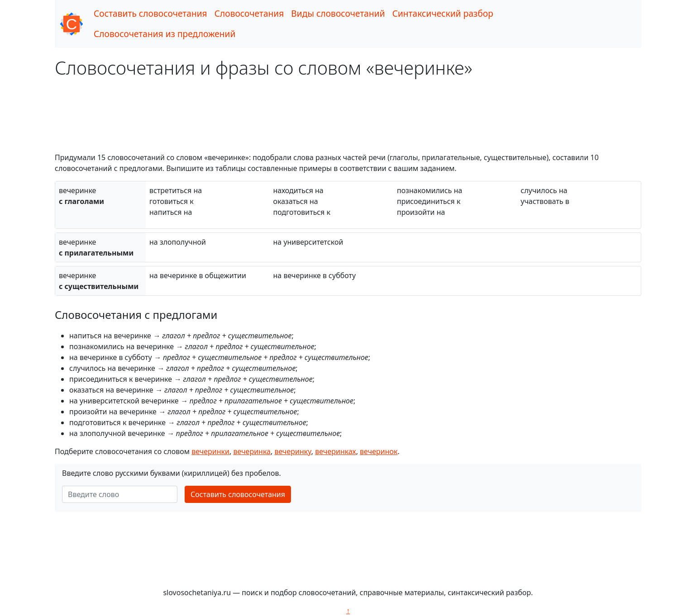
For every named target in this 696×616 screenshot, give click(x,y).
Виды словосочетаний (338, 13)
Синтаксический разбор (443, 13)
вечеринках (335, 451)
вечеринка (252, 451)
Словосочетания (249, 13)
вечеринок (379, 451)
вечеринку (293, 451)
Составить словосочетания (150, 13)
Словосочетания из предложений (164, 34)
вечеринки (210, 451)
